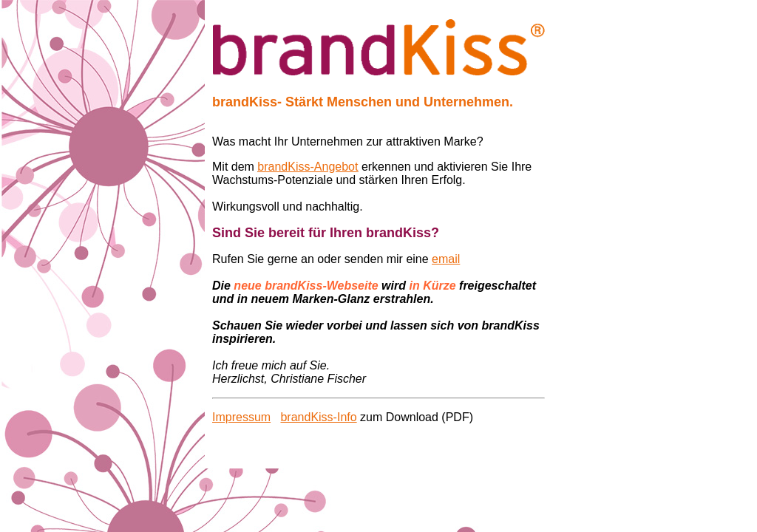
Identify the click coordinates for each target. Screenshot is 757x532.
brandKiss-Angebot (308, 167)
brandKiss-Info (318, 417)
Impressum (241, 417)
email (446, 259)
